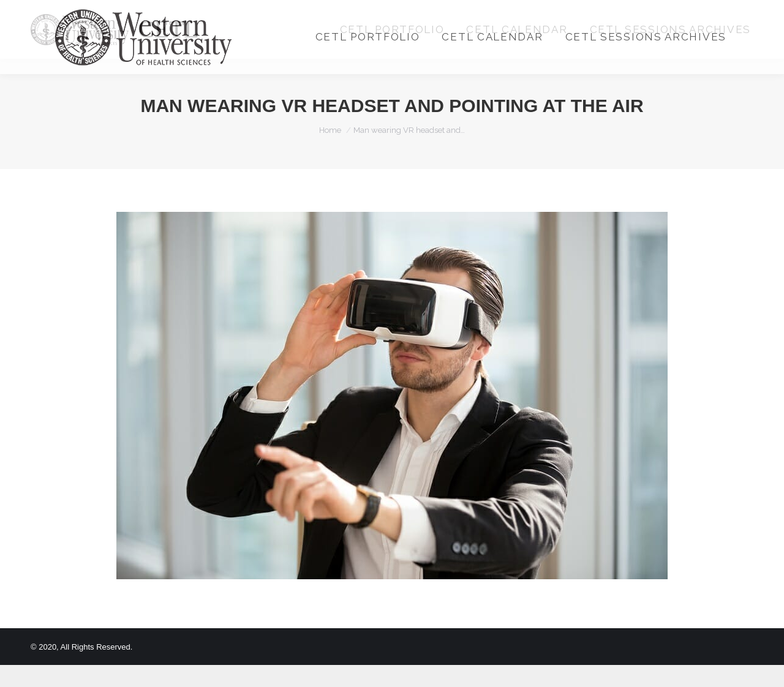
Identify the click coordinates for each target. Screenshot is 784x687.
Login (621, 11)
